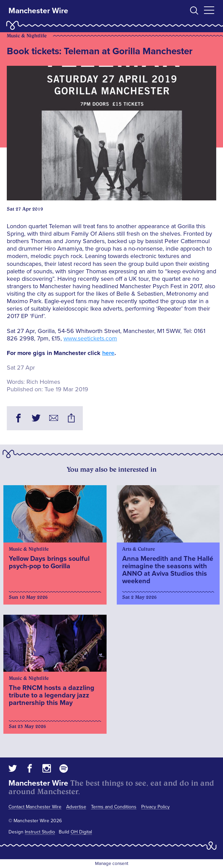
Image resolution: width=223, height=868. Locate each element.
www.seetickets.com (90, 338)
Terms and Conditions (114, 807)
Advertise (76, 807)
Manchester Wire (38, 11)
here (108, 353)
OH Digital (81, 832)
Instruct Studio (40, 832)
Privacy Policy (155, 807)
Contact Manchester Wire (35, 807)
